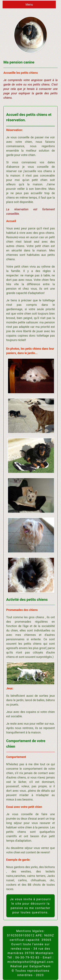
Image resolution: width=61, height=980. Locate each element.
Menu (29, 4)
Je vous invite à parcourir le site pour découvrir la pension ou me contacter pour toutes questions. (30, 906)
